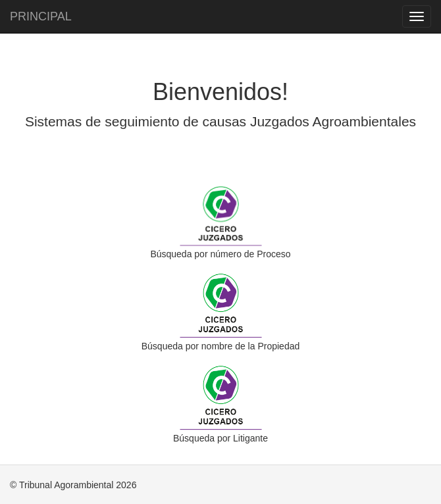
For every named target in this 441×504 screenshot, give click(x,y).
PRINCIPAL (41, 16)
